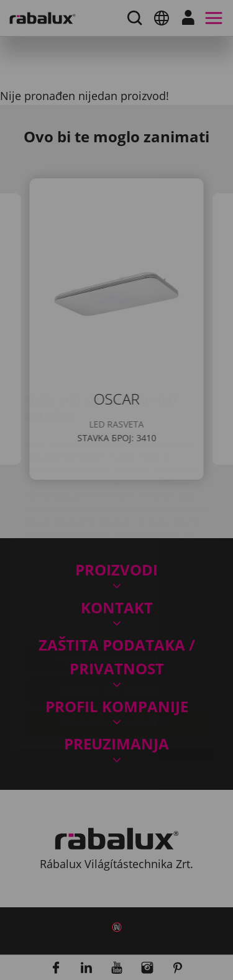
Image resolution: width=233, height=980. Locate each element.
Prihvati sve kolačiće (116, 649)
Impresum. (107, 552)
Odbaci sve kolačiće (117, 617)
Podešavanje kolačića (117, 585)
